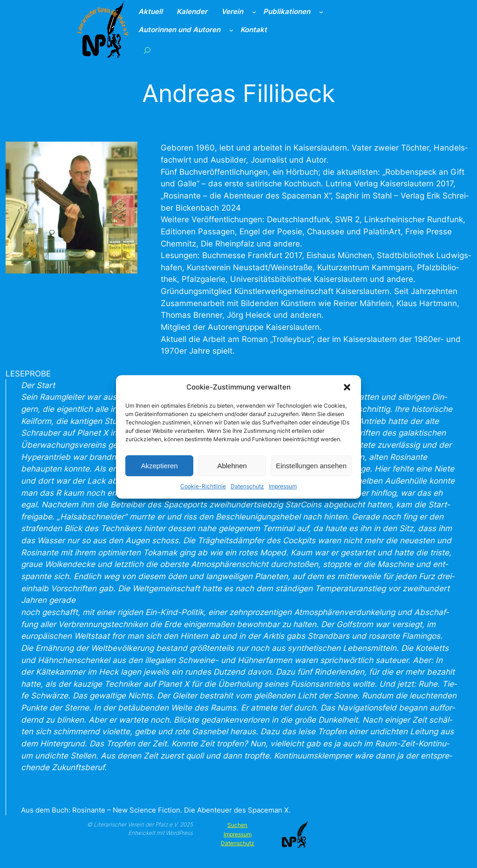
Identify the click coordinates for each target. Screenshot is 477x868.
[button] (347, 395)
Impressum (283, 494)
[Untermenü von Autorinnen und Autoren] (231, 30)
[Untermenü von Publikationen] (321, 12)
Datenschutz (247, 494)
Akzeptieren (159, 473)
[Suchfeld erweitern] (147, 50)
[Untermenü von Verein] (254, 12)
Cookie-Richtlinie (203, 494)
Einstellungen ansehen (311, 473)
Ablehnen (232, 473)
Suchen (237, 825)
